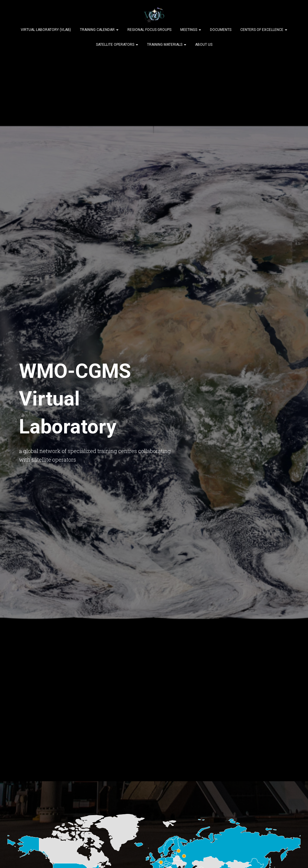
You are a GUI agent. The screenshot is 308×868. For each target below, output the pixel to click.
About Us (204, 45)
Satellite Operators (117, 45)
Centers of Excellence (264, 30)
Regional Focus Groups (149, 30)
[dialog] (297, 856)
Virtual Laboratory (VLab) (46, 30)
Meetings (191, 30)
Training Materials (167, 45)
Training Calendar (99, 30)
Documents (221, 30)
